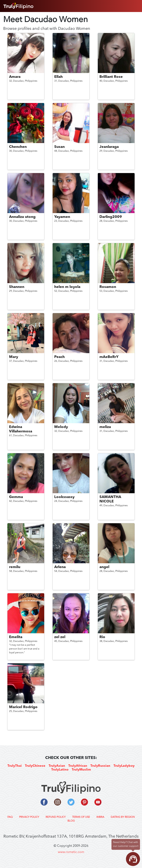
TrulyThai (15, 766)
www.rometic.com (71, 852)
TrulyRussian (100, 766)
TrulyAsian (57, 766)
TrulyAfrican (78, 766)
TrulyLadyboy (124, 766)
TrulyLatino (60, 770)
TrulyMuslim (81, 770)
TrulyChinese (35, 766)
